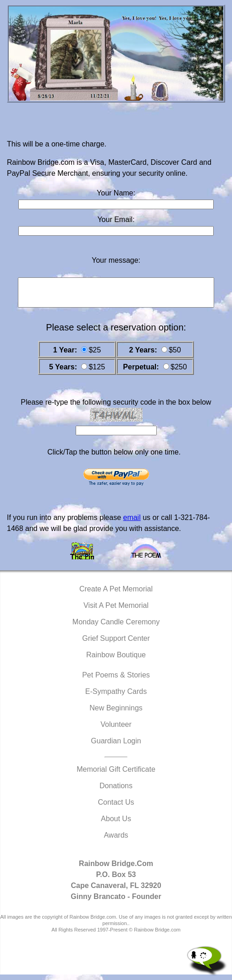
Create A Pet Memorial (116, 594)
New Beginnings (116, 713)
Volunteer (116, 730)
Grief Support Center (116, 644)
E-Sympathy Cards (116, 697)
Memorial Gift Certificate (116, 775)
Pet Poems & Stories (116, 680)
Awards (116, 841)
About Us (116, 824)
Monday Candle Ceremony (116, 627)
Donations (116, 791)
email (132, 523)
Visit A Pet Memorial (116, 611)
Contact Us (116, 808)
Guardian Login (116, 746)
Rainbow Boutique (116, 660)
